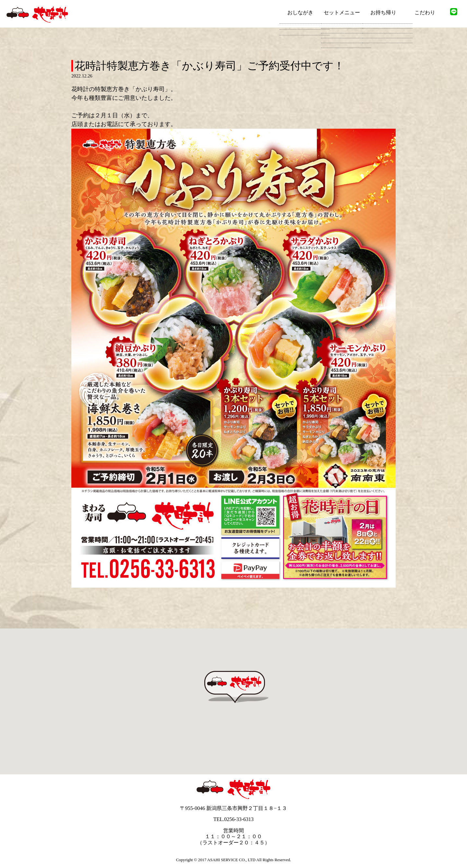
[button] (237, 703)
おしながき (300, 12)
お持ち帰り (383, 12)
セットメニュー (342, 12)
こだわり (425, 12)
